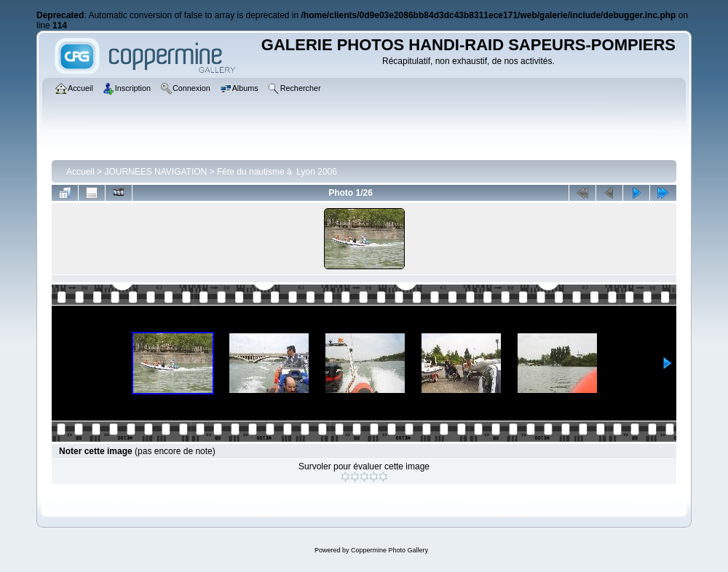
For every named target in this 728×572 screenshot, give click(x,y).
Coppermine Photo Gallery (389, 550)
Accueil (80, 172)
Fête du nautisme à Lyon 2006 (277, 172)
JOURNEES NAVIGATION (155, 172)
